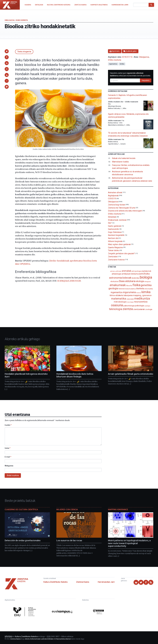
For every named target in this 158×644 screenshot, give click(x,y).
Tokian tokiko (114, 250)
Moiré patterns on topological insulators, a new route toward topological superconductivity (129, 543)
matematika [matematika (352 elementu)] (119, 299)
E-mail (8, 457)
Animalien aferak (115, 193)
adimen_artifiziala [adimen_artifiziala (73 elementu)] (116, 271)
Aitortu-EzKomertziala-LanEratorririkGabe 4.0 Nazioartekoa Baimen (48, 639)
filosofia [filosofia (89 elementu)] (129, 286)
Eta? (110, 223)
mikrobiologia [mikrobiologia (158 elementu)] (120, 302)
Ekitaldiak (112, 217)
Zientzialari (113, 257)
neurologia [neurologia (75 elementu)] (130, 302)
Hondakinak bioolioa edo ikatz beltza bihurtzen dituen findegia (75, 375)
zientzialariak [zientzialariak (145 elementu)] (139, 309)
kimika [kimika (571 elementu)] (146, 292)
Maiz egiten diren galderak (119, 244)
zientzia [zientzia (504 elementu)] (128, 309)
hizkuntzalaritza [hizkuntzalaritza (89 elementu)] (130, 289)
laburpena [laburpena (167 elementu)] (128, 295)
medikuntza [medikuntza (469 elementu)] (142, 299)
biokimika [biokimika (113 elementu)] (136, 278)
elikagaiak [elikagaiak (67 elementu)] (148, 282)
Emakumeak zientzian (117, 220)
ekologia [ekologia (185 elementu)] (140, 281)
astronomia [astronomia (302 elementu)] (116, 278)
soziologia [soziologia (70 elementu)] (147, 306)
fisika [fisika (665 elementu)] (136, 285)
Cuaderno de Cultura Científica (21, 510)
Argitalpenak (113, 195)
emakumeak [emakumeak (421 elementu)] (118, 285)
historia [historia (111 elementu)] (121, 289)
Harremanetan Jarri (106, 582)
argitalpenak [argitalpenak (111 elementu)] (146, 271)
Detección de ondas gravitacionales (23, 540)
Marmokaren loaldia (120, 162)
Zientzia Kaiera (83, 582)
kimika (122, 64)
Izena (8, 448)
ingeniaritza (113, 64)
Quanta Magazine (115, 247)
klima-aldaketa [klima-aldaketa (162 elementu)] (116, 295)
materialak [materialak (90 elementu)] (130, 299)
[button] (7, 51)
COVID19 (112, 199)
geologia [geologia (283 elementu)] (113, 288)
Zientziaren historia (116, 260)
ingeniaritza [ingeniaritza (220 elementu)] (117, 292)
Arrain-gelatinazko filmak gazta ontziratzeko (131, 374)
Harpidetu (146, 80)
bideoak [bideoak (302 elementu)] (127, 278)
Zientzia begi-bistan (117, 205)
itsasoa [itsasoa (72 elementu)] (139, 293)
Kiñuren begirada (115, 241)
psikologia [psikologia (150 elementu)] (139, 306)
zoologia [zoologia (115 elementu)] (149, 309)
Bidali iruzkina (13, 475)
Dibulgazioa (10, 20)
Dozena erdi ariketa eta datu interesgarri (125, 211)
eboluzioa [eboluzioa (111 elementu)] (114, 281)
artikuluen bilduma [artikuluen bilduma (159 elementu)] (130, 274)
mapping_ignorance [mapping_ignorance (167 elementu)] (142, 295)
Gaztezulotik (113, 229)
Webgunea (9, 466)
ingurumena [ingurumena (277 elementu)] (129, 292)
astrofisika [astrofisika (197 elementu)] (144, 274)
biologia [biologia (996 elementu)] (146, 277)
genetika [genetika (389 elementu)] (146, 285)
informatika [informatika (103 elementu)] (149, 289)
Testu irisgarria (24, 52)
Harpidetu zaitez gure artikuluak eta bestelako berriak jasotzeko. (130, 74)
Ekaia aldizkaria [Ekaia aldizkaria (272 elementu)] (127, 281)
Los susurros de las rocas (69, 540)
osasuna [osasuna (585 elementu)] (117, 305)
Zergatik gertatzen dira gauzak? (122, 253)
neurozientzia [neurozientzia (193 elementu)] (141, 302)
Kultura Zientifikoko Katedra (55, 582)
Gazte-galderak (115, 226)
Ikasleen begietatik (116, 235)
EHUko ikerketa (22, 20)
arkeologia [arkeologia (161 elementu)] (117, 274)
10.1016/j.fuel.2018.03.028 (69, 281)
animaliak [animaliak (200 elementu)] (126, 271)
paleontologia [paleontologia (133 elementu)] (129, 306)
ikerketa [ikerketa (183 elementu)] (140, 289)
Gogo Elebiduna (115, 232)
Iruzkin (8, 425)
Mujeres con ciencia (67, 510)
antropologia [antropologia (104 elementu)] (136, 271)
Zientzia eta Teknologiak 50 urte (122, 208)
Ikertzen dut (113, 238)
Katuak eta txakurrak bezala (124, 158)
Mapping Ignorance (118, 510)
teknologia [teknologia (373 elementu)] (116, 309)
